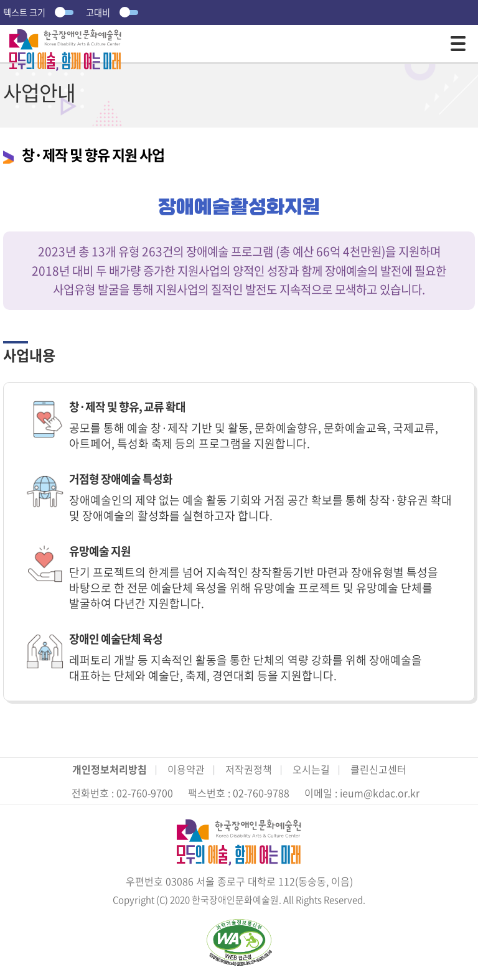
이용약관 (186, 769)
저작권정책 (249, 769)
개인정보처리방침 (110, 769)
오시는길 (311, 769)
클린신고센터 (378, 769)
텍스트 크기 (40, 13)
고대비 (114, 13)
